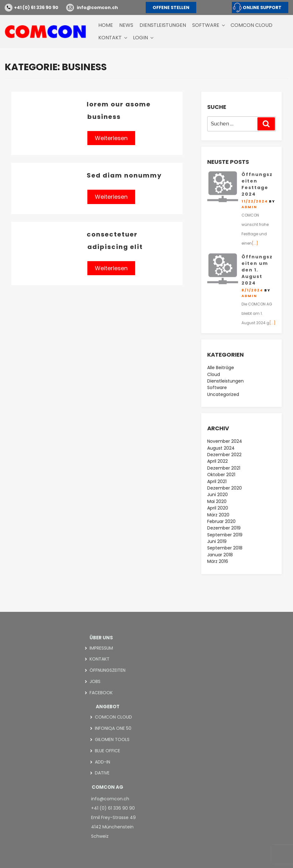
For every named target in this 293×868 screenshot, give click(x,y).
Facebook (101, 692)
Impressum (101, 648)
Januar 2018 (220, 555)
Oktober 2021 (221, 475)
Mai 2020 (217, 501)
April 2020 (218, 508)
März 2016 (218, 561)
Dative (102, 772)
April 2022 (217, 461)
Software (209, 25)
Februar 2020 (221, 521)
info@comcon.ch (97, 7)
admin (249, 207)
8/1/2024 (252, 290)
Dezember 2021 (224, 468)
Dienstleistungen (163, 25)
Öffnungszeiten (107, 670)
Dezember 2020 (225, 488)
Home (106, 25)
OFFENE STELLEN (171, 7)
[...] (255, 243)
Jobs (95, 681)
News (126, 25)
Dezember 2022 (224, 455)
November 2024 (225, 441)
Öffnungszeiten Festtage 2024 (257, 184)
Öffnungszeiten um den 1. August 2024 (257, 270)
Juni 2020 (217, 495)
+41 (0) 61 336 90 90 (36, 7)
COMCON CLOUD (251, 25)
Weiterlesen (111, 138)
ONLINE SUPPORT (262, 7)
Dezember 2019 (224, 528)
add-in (103, 761)
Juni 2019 (217, 541)
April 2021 (217, 481)
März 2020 (218, 515)
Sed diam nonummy (124, 175)
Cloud (214, 374)
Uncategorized (223, 394)
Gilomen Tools (112, 739)
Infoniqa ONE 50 (113, 728)
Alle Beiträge (221, 368)
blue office (107, 750)
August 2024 (221, 448)
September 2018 (225, 548)
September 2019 (225, 535)
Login (144, 38)
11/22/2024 (255, 201)
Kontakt (113, 38)
